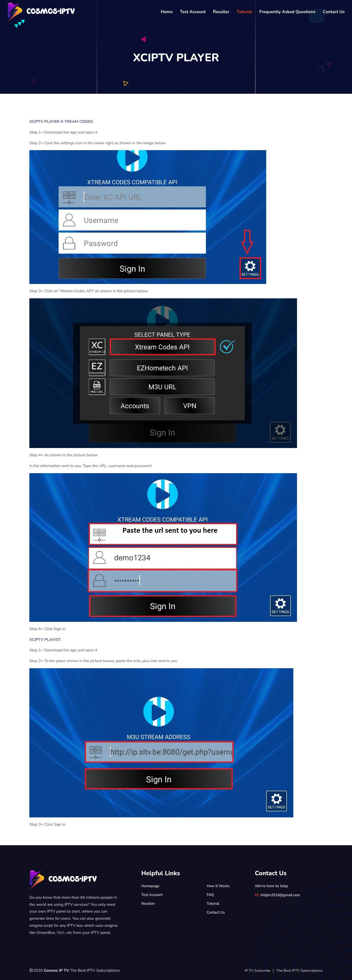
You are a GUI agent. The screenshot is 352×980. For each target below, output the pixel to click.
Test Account (193, 12)
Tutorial (244, 12)
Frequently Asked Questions (287, 12)
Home (167, 12)
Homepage (151, 886)
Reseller (221, 12)
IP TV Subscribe (253, 970)
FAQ (211, 895)
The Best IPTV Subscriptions (298, 970)
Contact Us (334, 12)
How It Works (219, 886)
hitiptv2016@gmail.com (282, 895)
